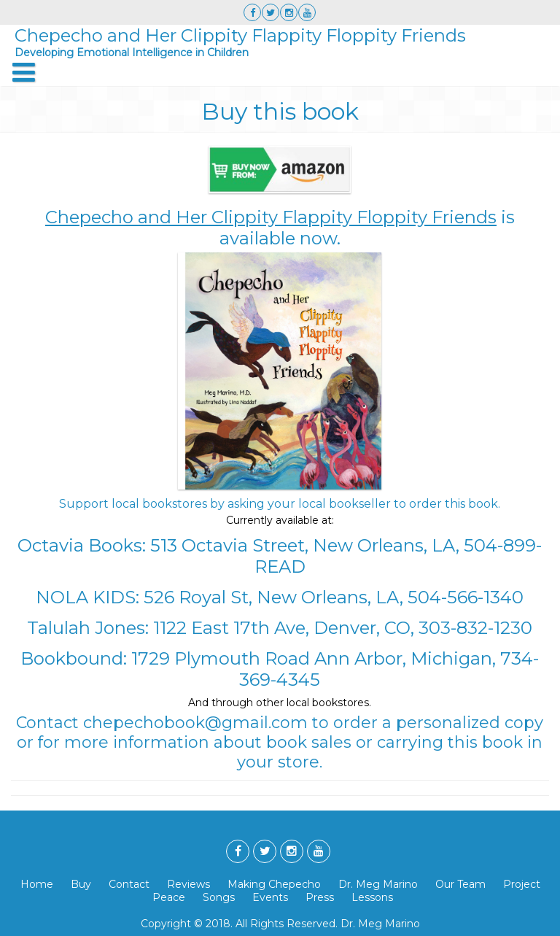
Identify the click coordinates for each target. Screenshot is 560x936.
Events (270, 897)
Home (37, 884)
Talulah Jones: (88, 628)
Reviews (188, 884)
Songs (219, 897)
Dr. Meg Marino (378, 884)
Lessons (372, 897)
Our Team (460, 884)
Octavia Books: (82, 545)
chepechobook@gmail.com (195, 723)
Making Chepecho (274, 884)
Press (320, 897)
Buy (81, 884)
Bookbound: (74, 658)
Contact (129, 884)
